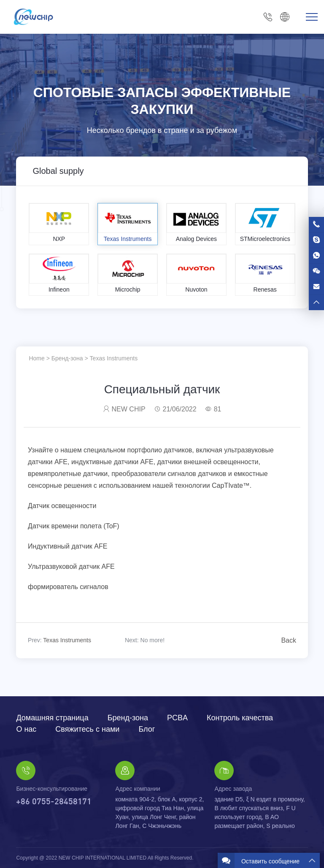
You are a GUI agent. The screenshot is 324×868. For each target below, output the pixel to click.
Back (289, 640)
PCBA (177, 718)
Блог (147, 729)
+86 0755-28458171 (268, 17)
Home (36, 358)
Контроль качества (240, 718)
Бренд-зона (67, 358)
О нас (26, 729)
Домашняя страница (52, 718)
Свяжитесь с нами (87, 729)
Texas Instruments (114, 358)
